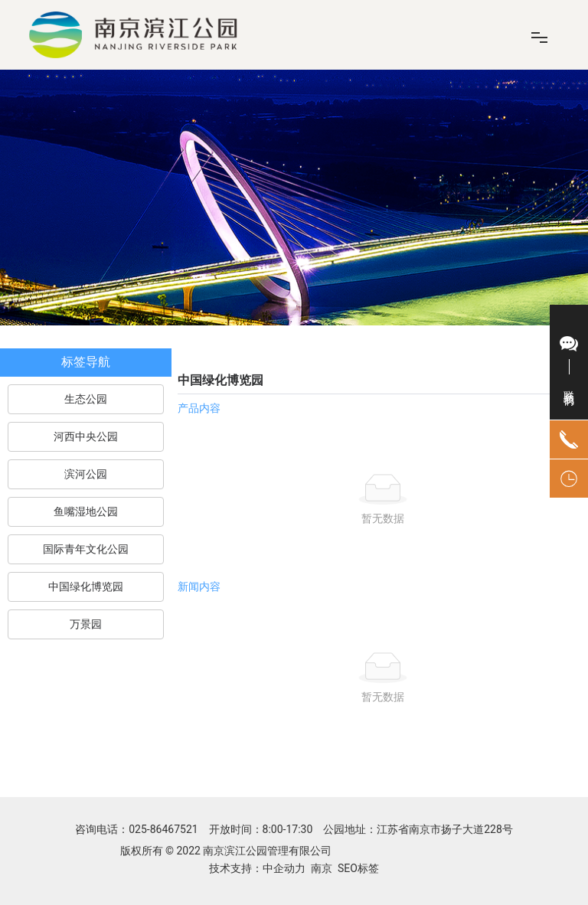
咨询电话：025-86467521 (138, 829)
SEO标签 (357, 868)
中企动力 (284, 868)
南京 (322, 868)
